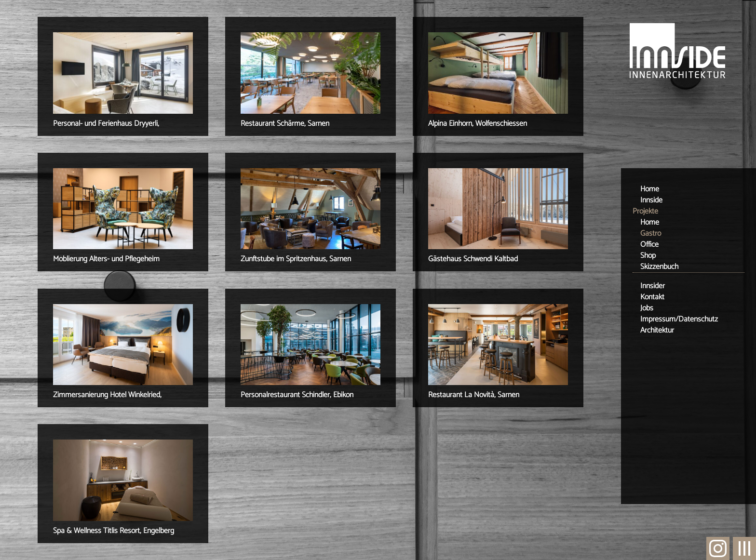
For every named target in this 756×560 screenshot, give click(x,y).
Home (650, 189)
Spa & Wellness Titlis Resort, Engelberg (114, 531)
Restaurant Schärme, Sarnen (285, 124)
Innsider (653, 286)
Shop (648, 256)
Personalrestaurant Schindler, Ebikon (297, 395)
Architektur (657, 330)
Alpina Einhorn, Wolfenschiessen (478, 124)
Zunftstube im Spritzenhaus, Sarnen (296, 259)
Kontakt (652, 297)
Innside (651, 200)
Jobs (647, 308)
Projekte (645, 211)
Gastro (651, 233)
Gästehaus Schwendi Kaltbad (473, 259)
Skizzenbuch (659, 267)
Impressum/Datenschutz (679, 319)
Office (649, 245)
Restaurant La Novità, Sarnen (474, 395)
